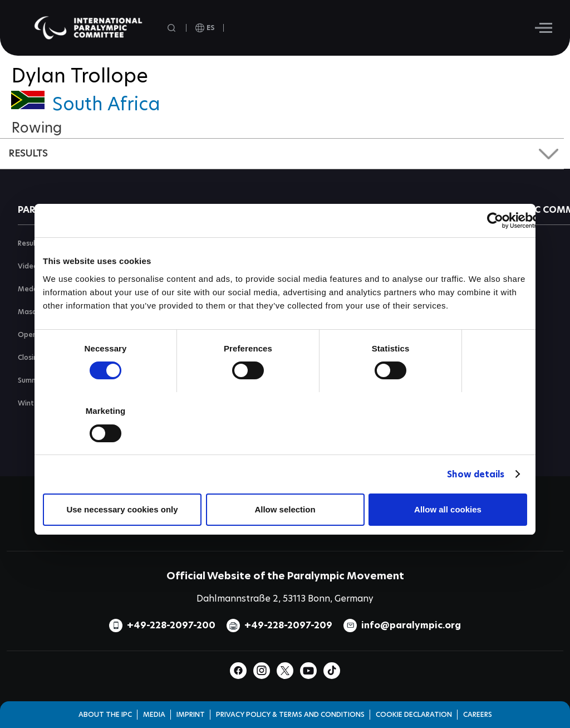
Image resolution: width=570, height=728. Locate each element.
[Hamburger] (544, 28)
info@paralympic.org (411, 625)
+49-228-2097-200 (171, 625)
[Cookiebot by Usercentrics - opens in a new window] (495, 221)
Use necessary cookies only (122, 509)
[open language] (205, 28)
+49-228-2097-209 (288, 625)
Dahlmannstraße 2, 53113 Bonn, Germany (285, 598)
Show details (476, 474)
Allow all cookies (448, 509)
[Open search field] (173, 28)
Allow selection (285, 509)
